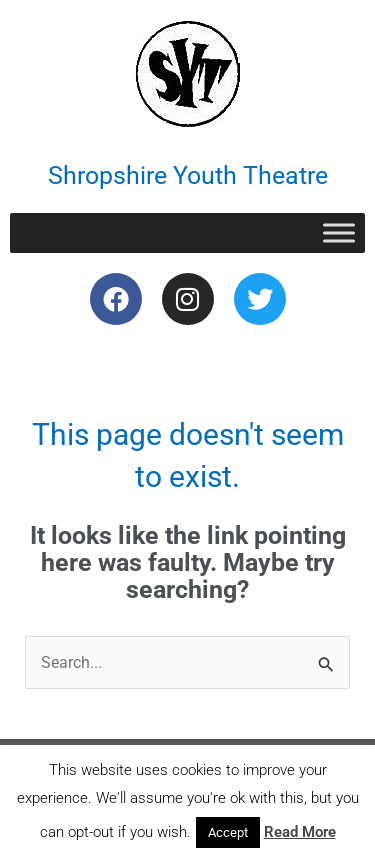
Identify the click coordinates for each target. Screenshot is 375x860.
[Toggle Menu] (339, 232)
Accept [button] (228, 832)
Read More (300, 832)
